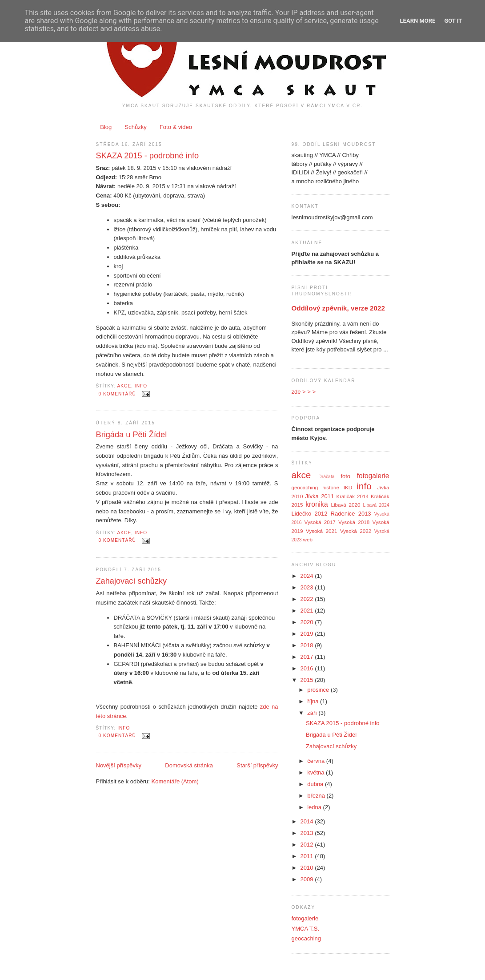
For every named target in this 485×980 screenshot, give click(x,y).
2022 (308, 599)
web (308, 539)
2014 (308, 821)
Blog (106, 127)
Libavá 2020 (345, 505)
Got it (453, 21)
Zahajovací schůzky (132, 581)
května (317, 772)
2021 (308, 611)
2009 (308, 879)
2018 (308, 645)
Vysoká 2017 (320, 522)
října (314, 701)
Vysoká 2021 (321, 531)
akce (124, 386)
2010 (308, 868)
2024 (308, 576)
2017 (308, 657)
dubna (316, 784)
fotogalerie (373, 476)
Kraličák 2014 (352, 496)
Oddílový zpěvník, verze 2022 (338, 308)
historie (331, 487)
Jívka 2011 (319, 496)
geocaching (305, 487)
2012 (308, 845)
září (313, 713)
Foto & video (176, 127)
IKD (348, 487)
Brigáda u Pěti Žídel (132, 435)
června (317, 761)
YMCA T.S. (306, 929)
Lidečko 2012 (310, 514)
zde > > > (304, 392)
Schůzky (136, 127)
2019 (308, 634)
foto (345, 476)
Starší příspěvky (257, 765)
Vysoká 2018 (354, 522)
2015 (308, 680)
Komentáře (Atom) (175, 781)
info (141, 386)
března (317, 796)
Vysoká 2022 (356, 531)
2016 (308, 668)
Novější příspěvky (119, 765)
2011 (308, 856)
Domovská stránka (189, 765)
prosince (319, 690)
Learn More (418, 21)
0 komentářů (117, 394)
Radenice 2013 (351, 514)
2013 (308, 833)
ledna (315, 807)
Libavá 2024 (376, 505)
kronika (317, 504)
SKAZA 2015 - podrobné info (148, 156)
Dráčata (326, 477)
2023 (308, 587)
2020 (308, 622)
